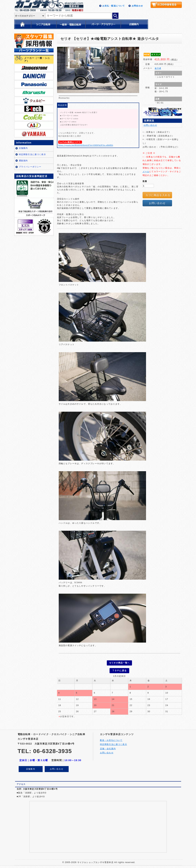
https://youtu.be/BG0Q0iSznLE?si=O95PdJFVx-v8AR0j (86, 145)
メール (146, 172)
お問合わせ (137, 6)
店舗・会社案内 (108, 748)
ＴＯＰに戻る (119, 670)
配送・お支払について (111, 739)
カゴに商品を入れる (158, 195)
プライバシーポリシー (30, 167)
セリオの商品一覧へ (119, 663)
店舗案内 (23, 148)
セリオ (158, 68)
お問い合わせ (150, 125)
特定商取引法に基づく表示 (32, 154)
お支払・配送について (114, 6)
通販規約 (23, 161)
